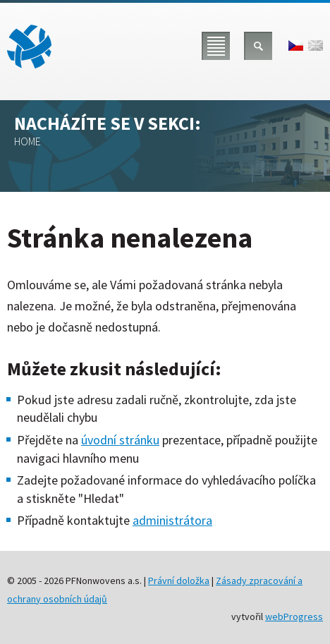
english (316, 45)
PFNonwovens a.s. (29, 47)
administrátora (172, 520)
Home (28, 141)
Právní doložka (179, 581)
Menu (216, 46)
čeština (296, 45)
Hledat (258, 46)
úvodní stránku (120, 440)
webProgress (294, 616)
